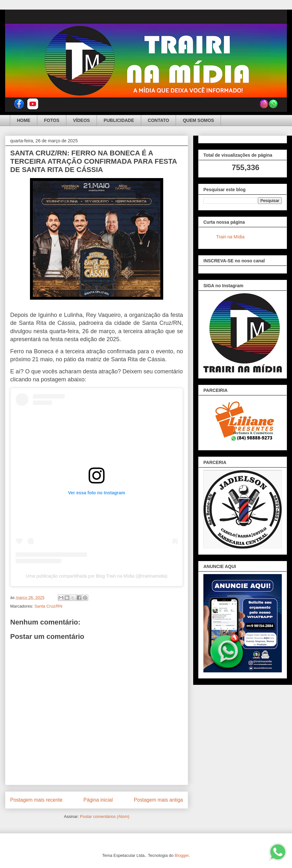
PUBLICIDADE (119, 120)
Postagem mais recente (36, 800)
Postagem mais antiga (158, 800)
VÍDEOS (81, 120)
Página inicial (98, 800)
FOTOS (52, 120)
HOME (24, 120)
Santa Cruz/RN (48, 606)
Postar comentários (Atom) (105, 816)
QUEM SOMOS (198, 120)
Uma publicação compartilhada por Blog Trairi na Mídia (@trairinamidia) (97, 576)
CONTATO (159, 120)
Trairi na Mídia (230, 237)
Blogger (182, 855)
